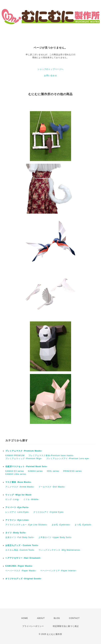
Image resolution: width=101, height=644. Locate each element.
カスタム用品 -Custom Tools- (20, 550)
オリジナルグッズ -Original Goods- (24, 579)
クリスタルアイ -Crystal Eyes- (49, 512)
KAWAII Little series (16, 474)
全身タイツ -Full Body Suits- (20, 537)
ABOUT (41, 618)
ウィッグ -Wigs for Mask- (19, 495)
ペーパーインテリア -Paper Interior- (58, 571)
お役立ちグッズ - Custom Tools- (22, 545)
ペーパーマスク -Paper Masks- (21, 571)
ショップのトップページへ (50, 69)
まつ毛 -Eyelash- (83, 525)
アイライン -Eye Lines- (17, 520)
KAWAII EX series (15, 471)
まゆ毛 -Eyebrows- (61, 525)
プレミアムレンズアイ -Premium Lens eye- (68, 459)
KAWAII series (35, 471)
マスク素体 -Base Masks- (18, 482)
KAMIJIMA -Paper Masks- (19, 566)
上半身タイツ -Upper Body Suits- (55, 537)
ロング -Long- (12, 499)
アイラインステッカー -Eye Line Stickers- (26, 525)
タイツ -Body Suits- (16, 533)
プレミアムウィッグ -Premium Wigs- (24, 459)
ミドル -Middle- (31, 499)
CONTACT (74, 618)
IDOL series (53, 471)
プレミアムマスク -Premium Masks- (24, 451)
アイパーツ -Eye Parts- (17, 507)
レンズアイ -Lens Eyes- (17, 512)
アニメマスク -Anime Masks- (20, 487)
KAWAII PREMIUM (15, 456)
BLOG (57, 618)
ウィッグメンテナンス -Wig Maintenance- (60, 550)
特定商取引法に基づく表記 (66, 626)
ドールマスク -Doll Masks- (52, 487)
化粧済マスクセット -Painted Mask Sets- (26, 466)
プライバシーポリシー (33, 626)
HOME (25, 618)
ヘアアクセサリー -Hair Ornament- (23, 558)
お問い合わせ (50, 76)
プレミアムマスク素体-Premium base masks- (51, 456)
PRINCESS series (72, 471)
